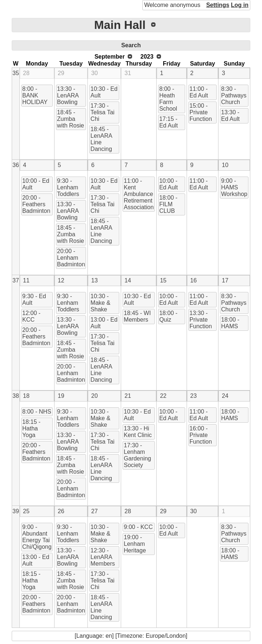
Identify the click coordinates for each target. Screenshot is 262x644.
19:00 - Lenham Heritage (135, 544)
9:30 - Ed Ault (34, 299)
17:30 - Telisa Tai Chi (102, 112)
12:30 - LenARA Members (103, 557)
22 (163, 396)
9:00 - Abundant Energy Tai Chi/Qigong (37, 537)
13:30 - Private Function (201, 320)
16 (194, 280)
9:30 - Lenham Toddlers (68, 187)
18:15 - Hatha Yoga (31, 428)
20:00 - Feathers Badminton (36, 204)
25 (26, 511)
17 (225, 280)
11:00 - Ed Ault (199, 92)
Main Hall (120, 25)
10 (225, 165)
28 (26, 73)
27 (94, 511)
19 (61, 396)
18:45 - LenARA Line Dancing (101, 139)
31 (128, 73)
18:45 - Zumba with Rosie (71, 119)
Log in (240, 5)
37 (16, 280)
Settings (218, 5)
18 (26, 396)
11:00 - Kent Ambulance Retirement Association (139, 194)
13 (94, 280)
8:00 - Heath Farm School (168, 99)
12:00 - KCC (31, 316)
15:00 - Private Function (201, 112)
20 (94, 396)
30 (94, 73)
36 (16, 165)
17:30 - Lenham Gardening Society (137, 455)
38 (16, 396)
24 (225, 396)
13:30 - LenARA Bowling (68, 95)
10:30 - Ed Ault (104, 92)
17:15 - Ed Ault (169, 122)
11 (26, 280)
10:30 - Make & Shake (100, 303)
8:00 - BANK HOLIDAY (35, 95)
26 (61, 511)
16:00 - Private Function (201, 435)
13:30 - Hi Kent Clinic (138, 432)
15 (163, 280)
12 (61, 280)
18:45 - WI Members (137, 316)
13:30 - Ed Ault (230, 116)
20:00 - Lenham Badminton (71, 258)
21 (128, 396)
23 (194, 396)
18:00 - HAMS (230, 323)
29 (61, 73)
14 (128, 280)
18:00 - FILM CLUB (168, 204)
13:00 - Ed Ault (104, 323)
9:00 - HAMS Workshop (234, 187)
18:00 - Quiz (168, 316)
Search (131, 45)
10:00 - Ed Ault (36, 184)
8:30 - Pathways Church (234, 95)
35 (16, 73)
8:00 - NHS (37, 412)
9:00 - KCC (138, 527)
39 (16, 511)
